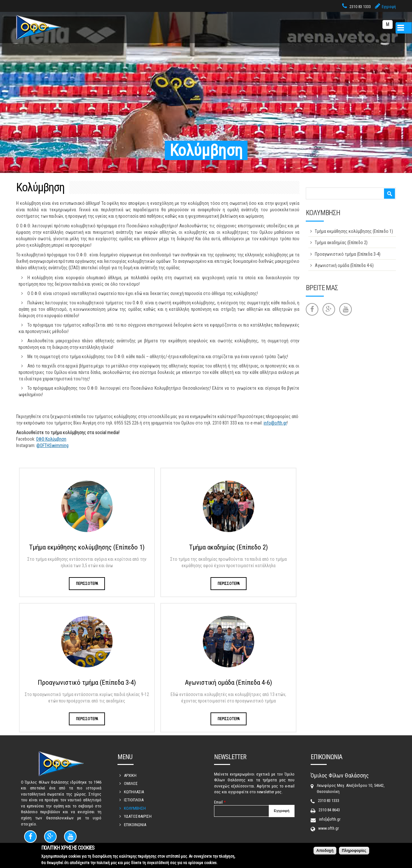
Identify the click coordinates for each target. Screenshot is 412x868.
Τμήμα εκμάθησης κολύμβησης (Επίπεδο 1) (87, 547)
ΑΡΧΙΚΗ (130, 775)
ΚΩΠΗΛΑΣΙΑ (134, 792)
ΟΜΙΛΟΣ (131, 783)
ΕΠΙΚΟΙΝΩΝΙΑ (135, 825)
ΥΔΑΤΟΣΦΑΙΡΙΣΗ (138, 816)
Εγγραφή (389, 7)
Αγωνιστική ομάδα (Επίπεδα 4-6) (228, 682)
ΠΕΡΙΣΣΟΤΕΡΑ (87, 584)
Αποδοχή (325, 852)
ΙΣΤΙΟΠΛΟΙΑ (134, 800)
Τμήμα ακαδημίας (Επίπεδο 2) (228, 547)
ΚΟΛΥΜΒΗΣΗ (135, 808)
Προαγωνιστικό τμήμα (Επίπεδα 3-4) (87, 682)
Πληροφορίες (354, 852)
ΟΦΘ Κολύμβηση (51, 439)
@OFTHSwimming (52, 445)
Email (220, 802)
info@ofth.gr (275, 423)
